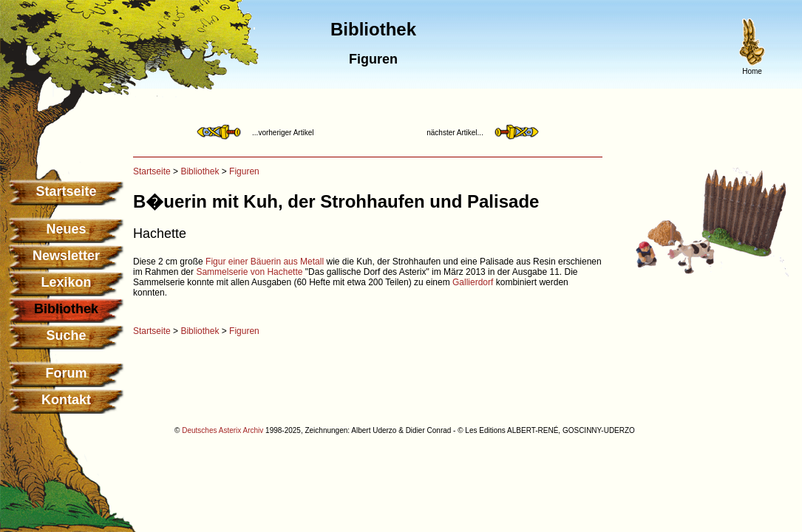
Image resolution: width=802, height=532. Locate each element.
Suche (66, 335)
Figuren (244, 171)
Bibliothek (200, 171)
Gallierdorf (473, 282)
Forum (67, 373)
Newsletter (66, 256)
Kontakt (66, 400)
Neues (66, 229)
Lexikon (66, 282)
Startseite (66, 191)
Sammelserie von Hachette (249, 272)
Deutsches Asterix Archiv (222, 430)
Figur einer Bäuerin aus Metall (265, 262)
